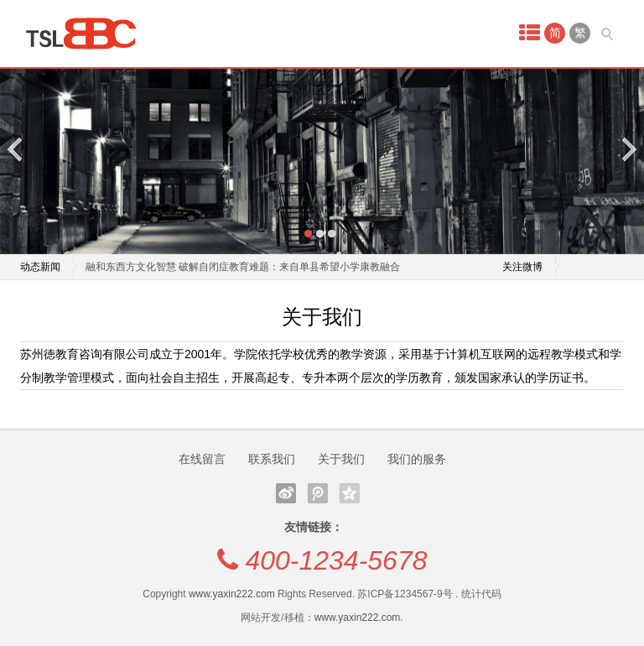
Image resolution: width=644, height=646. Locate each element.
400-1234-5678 (336, 560)
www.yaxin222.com (232, 594)
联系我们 (272, 459)
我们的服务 (417, 459)
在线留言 (202, 459)
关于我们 (341, 459)
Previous (16, 149)
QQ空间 (350, 493)
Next (628, 149)
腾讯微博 (318, 493)
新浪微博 (286, 493)
